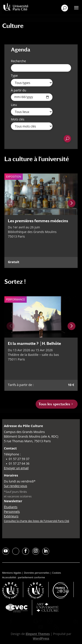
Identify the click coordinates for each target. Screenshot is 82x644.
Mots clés (18, 119)
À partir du (19, 90)
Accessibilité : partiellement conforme (24, 577)
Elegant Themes (38, 634)
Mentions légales (12, 573)
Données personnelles (37, 573)
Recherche (18, 61)
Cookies (57, 573)
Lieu (14, 105)
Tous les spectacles (54, 404)
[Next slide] (72, 203)
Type (14, 75)
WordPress (41, 638)
